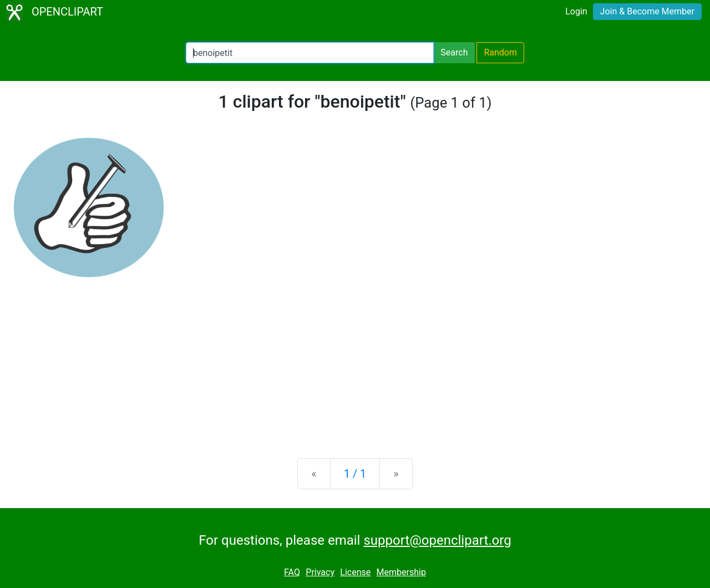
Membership (401, 572)
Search (454, 52)
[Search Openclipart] (310, 53)
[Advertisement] (355, 363)
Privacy (320, 572)
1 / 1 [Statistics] (355, 474)
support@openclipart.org (437, 540)
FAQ (292, 572)
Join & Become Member (647, 11)
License (355, 572)
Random (500, 52)
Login (576, 11)
